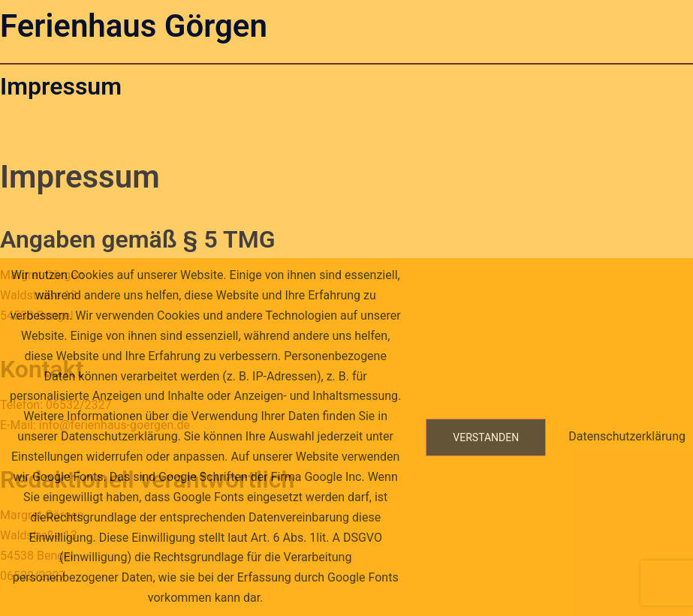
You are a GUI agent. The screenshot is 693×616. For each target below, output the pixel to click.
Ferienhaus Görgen (134, 26)
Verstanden (486, 437)
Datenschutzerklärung (627, 436)
